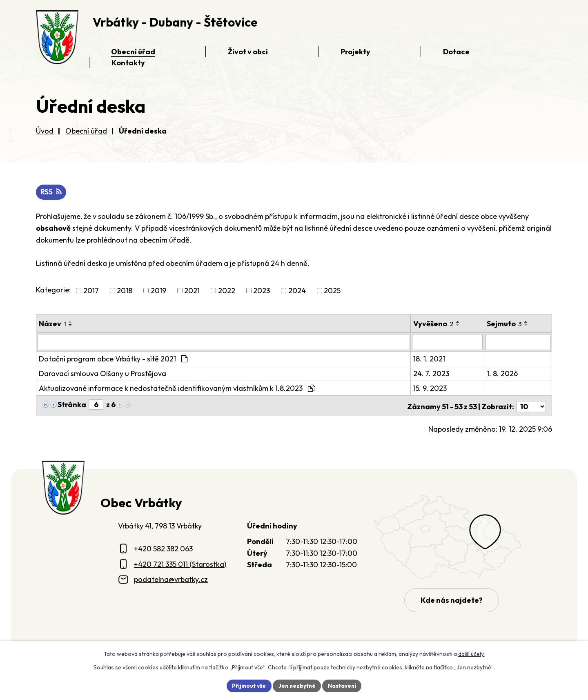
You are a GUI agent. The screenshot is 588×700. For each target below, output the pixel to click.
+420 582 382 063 (163, 547)
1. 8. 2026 (503, 373)
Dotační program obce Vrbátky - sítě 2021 (113, 359)
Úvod (45, 131)
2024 (297, 291)
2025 (332, 291)
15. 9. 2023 (430, 388)
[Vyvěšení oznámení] (448, 342)
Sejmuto (505, 324)
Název (52, 324)
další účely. (471, 653)
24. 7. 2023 (431, 373)
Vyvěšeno (433, 324)
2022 (227, 291)
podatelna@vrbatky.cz (171, 578)
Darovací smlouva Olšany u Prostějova (102, 373)
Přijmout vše (248, 685)
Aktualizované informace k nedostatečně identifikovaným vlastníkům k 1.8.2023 (177, 388)
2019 (158, 291)
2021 (192, 291)
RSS (51, 193)
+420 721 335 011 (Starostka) (180, 563)
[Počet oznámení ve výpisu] (531, 405)
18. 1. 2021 (429, 359)
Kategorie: (53, 290)
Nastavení (343, 685)
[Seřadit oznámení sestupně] (71, 325)
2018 (125, 291)
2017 (91, 291)
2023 (262, 291)
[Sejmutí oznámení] (518, 342)
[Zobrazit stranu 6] (96, 405)
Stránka (72, 405)
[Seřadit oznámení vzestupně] (71, 322)
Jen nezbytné (297, 685)
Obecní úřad (86, 131)
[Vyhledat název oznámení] (223, 342)
